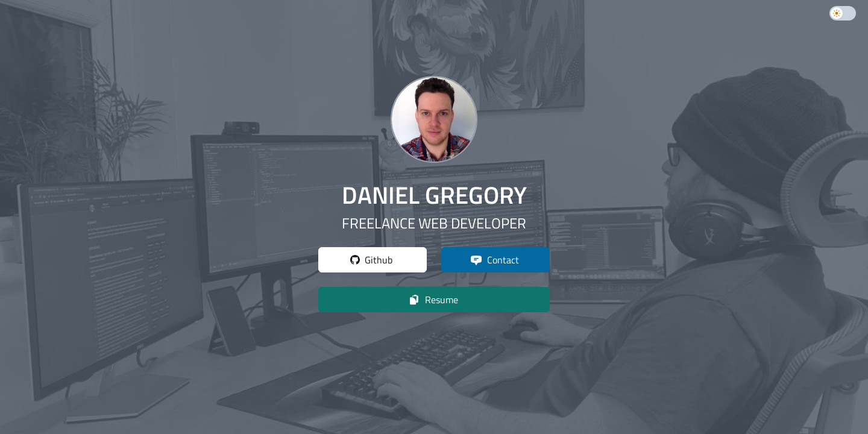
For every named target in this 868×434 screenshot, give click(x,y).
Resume (433, 300)
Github (371, 260)
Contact (495, 260)
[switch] (843, 13)
